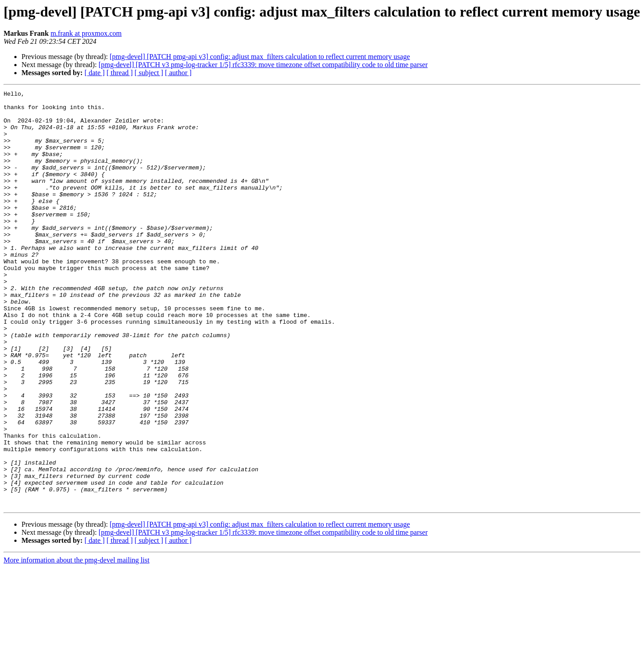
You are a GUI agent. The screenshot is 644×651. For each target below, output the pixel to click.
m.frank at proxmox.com (86, 33)
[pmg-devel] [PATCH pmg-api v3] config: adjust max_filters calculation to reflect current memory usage (260, 57)
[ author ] (178, 73)
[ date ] (95, 73)
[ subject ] (149, 73)
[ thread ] (120, 73)
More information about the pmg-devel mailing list (76, 643)
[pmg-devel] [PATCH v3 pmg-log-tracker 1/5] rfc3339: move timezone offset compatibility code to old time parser (263, 65)
